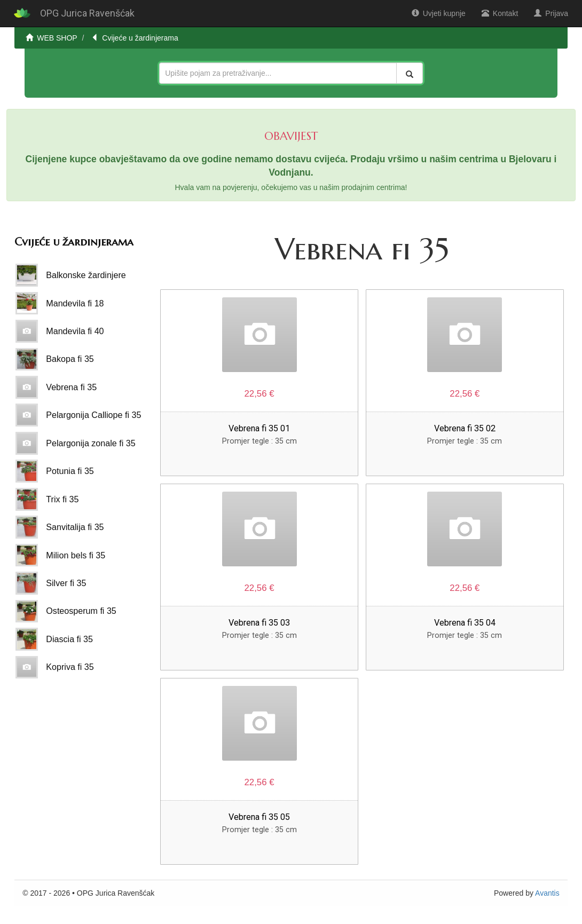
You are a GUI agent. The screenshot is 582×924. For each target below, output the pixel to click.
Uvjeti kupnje (439, 13)
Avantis (547, 893)
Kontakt (500, 13)
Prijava (551, 13)
